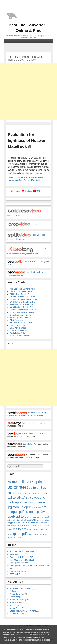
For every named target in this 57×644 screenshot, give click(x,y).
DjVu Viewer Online (18, 328)
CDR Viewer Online (18, 325)
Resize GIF (15, 554)
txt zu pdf (34, 525)
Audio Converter (17, 594)
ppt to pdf (22, 516)
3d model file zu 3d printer (27, 482)
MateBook (36, 180)
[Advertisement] (28, 92)
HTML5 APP (15, 602)
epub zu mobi (25, 502)
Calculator (14, 597)
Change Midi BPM (18, 571)
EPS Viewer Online (18, 320)
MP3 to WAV (37, 508)
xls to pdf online (32, 530)
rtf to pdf (29, 523)
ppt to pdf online (36, 517)
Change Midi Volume (19, 563)
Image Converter (17, 605)
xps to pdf (20, 534)
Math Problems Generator (21, 336)
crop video (24, 224)
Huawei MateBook (36, 177)
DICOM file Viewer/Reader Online (24, 299)
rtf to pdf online (38, 523)
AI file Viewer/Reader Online (22, 294)
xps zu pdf (43, 534)
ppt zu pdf (41, 520)
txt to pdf (27, 525)
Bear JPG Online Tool (22, 434)
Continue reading (35, 173)
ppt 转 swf (22, 523)
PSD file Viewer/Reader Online (22, 297)
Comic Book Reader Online (21, 291)
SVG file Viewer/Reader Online (23, 302)
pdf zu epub (28, 512)
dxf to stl (14, 497)
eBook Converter (17, 600)
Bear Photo (20, 444)
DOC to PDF (20, 493)
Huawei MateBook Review (19, 180)
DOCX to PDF (42, 493)
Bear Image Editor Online (20, 318)
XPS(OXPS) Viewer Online (21, 323)
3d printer (17, 487)
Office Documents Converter (22, 611)
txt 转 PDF (41, 525)
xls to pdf (20, 529)
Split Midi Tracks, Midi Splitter (23, 560)
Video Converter (17, 614)
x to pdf (18, 537)
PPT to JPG (15, 574)
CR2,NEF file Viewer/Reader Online (25, 310)
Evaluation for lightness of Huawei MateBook (26, 141)
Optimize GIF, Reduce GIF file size (25, 557)
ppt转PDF (14, 523)
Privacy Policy (32, 637)
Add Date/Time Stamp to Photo (23, 289)
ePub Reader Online (18, 331)
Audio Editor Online (18, 333)
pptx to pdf (11, 520)
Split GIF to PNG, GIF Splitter (23, 552)
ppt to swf (45, 517)
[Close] (54, 630)
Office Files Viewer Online (21, 315)
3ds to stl (33, 488)
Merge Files (15, 608)
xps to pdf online (33, 534)
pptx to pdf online (22, 520)
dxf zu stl (27, 497)
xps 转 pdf (11, 537)
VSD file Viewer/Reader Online (22, 307)
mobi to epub (22, 507)
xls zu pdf (42, 530)
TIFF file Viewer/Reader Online (23, 305)
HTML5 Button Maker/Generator (23, 312)
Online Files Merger (23, 423)
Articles (20, 177)
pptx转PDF (32, 520)
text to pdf (20, 525)
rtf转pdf (13, 525)
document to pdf (31, 493)
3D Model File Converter (20, 588)
